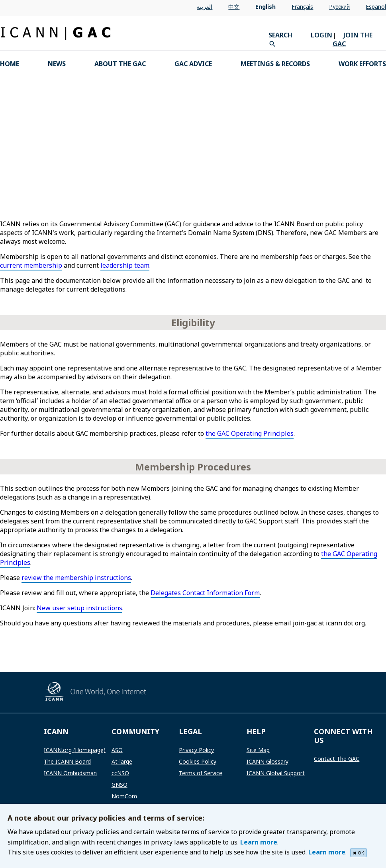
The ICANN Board (67, 761)
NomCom (124, 796)
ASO (117, 750)
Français (302, 7)
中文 (234, 7)
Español (376, 7)
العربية (205, 7)
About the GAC (120, 64)
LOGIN (321, 35)
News (57, 64)
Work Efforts (362, 64)
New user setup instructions (79, 608)
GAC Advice (193, 64)
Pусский (339, 7)
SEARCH (280, 35)
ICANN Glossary (267, 761)
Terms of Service (201, 773)
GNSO (120, 785)
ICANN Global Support (276, 773)
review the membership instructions (76, 578)
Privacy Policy (196, 750)
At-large (122, 761)
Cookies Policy (198, 761)
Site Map (258, 750)
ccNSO (120, 773)
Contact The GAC (337, 759)
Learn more (259, 842)
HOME (10, 64)
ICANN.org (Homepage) (75, 750)
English (265, 7)
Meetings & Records (275, 64)
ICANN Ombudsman (70, 773)
